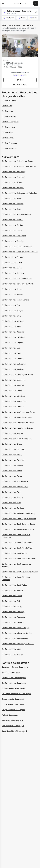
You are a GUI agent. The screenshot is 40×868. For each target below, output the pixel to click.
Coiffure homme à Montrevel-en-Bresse (18, 423)
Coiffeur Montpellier (10, 122)
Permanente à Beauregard (12, 720)
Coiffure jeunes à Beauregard (14, 688)
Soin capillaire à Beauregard (13, 726)
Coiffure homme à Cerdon (12, 225)
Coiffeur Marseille (9, 116)
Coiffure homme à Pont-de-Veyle (15, 487)
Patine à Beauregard (10, 715)
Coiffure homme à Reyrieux (13, 508)
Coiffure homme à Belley (12, 198)
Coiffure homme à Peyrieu (12, 465)
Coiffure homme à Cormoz (12, 257)
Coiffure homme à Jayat (11, 327)
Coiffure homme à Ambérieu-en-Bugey (17, 161)
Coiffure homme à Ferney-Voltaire (15, 300)
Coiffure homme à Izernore (13, 321)
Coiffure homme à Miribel (12, 391)
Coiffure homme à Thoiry (12, 606)
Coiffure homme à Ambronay (13, 172)
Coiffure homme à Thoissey (13, 612)
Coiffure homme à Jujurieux (13, 332)
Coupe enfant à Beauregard (13, 699)
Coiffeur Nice (7, 132)
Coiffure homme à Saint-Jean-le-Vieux (17, 548)
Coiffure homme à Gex (11, 305)
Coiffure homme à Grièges (12, 311)
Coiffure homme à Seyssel (12, 590)
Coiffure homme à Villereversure (15, 638)
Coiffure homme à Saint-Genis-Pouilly (17, 543)
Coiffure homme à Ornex (12, 444)
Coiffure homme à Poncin (12, 476)
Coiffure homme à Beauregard (14, 683)
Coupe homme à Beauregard (13, 710)
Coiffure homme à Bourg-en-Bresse (16, 214)
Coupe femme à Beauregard (13, 704)
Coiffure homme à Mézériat (13, 385)
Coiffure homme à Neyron (12, 433)
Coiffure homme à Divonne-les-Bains (17, 278)
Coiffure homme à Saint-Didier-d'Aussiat (18, 529)
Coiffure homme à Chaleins (13, 241)
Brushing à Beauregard (11, 672)
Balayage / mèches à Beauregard (15, 667)
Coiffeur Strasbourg (10, 143)
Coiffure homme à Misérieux (13, 396)
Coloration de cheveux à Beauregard (17, 694)
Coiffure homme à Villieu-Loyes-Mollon (18, 644)
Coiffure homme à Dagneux (13, 273)
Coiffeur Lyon (7, 111)
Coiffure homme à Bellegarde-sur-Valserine (19, 193)
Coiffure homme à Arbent (12, 182)
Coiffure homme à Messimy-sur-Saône (17, 375)
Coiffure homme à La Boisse (13, 337)
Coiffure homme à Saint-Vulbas (14, 585)
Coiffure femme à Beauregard (14, 678)
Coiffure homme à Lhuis (11, 353)
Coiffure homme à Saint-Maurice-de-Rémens (20, 572)
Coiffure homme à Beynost (13, 204)
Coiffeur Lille (7, 106)
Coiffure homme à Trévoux (13, 622)
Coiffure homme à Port (11, 492)
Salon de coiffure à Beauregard (14, 731)
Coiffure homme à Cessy (12, 230)
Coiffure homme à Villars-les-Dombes (17, 633)
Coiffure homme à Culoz (12, 268)
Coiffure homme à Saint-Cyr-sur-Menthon (19, 519)
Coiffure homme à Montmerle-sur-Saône (18, 412)
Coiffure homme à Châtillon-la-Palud (17, 246)
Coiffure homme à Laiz (11, 348)
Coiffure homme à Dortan (12, 289)
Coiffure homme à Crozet (12, 262)
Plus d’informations (20, 85)
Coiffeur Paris (7, 138)
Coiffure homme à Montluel (13, 407)
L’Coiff (6, 60)
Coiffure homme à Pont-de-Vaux (15, 481)
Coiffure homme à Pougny (12, 497)
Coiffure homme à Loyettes (13, 359)
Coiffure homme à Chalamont (14, 236)
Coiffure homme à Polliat (12, 471)
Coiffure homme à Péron (12, 455)
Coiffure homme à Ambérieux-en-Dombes (19, 166)
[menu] (3, 3)
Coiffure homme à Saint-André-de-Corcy (18, 513)
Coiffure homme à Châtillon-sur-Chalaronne (20, 252)
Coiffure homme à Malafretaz (14, 364)
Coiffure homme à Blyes (11, 209)
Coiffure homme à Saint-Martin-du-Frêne (18, 559)
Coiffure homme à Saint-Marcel (14, 553)
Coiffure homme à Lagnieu (12, 343)
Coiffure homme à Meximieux (14, 380)
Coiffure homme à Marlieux (13, 369)
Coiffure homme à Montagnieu (14, 401)
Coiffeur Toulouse (9, 148)
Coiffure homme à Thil (11, 601)
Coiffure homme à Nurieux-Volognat (16, 439)
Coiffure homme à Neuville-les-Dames (17, 428)
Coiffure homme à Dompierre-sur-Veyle (18, 284)
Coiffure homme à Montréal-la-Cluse (17, 417)
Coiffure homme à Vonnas (12, 654)
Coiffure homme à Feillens (12, 294)
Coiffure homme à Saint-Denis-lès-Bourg (18, 524)
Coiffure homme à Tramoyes (13, 617)
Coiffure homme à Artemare (13, 188)
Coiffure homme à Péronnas (13, 460)
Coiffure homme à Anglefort (13, 177)
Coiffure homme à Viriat (11, 649)
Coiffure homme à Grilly (11, 316)
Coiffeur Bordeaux (9, 100)
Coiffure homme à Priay (11, 503)
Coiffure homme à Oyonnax (13, 449)
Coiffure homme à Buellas (12, 220)
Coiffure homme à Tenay (12, 596)
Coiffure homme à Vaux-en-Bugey (16, 628)
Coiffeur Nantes (8, 127)
